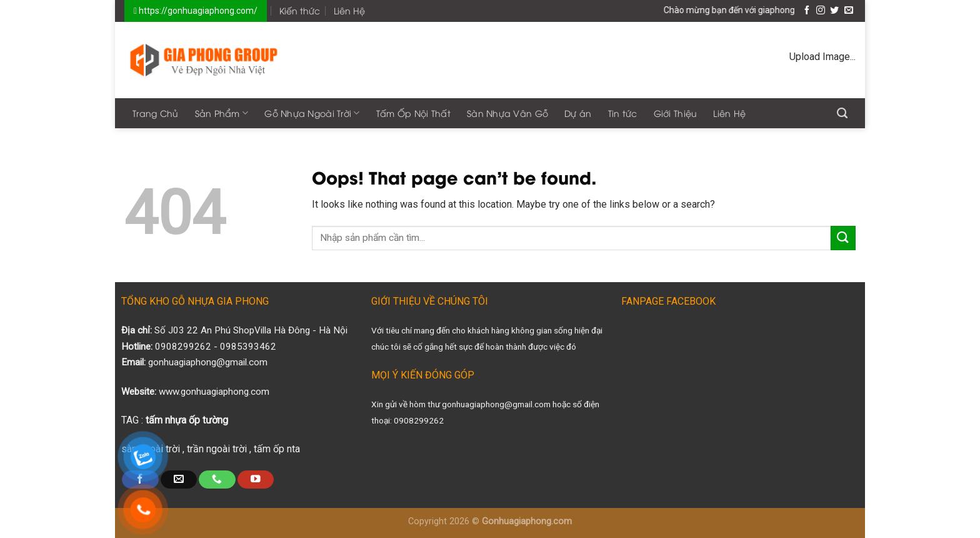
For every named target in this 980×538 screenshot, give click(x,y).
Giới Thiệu (676, 113)
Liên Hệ (349, 10)
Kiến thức (300, 10)
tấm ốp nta (277, 449)
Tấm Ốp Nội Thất (413, 113)
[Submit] (843, 238)
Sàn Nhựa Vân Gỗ (507, 113)
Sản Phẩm (222, 113)
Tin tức (623, 113)
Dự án (578, 113)
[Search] (842, 113)
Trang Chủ (156, 113)
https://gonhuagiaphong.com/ (197, 11)
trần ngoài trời (217, 449)
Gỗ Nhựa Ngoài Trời (312, 113)
